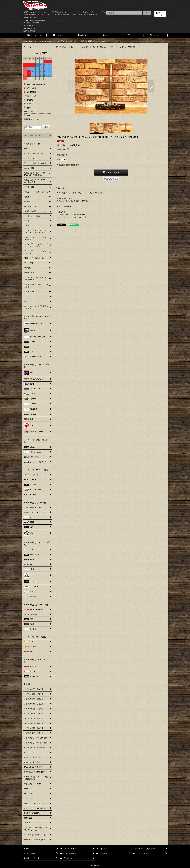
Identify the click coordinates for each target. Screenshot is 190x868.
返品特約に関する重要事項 (68, 165)
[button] (71, 86)
